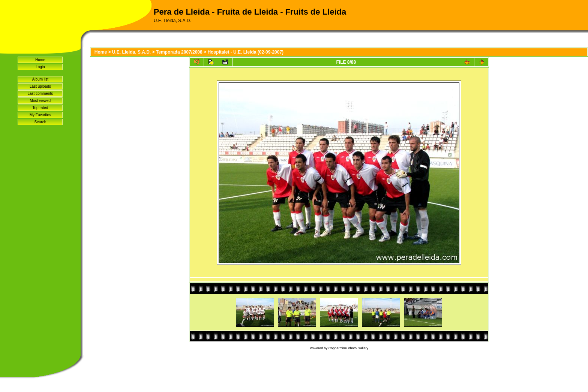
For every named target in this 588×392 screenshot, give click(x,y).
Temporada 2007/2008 (179, 52)
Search (40, 122)
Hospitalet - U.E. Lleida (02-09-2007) (245, 52)
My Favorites (40, 115)
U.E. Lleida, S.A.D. (131, 52)
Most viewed (40, 101)
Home (40, 60)
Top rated (40, 108)
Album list (40, 79)
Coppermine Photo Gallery (348, 348)
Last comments (40, 94)
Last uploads (40, 86)
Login (40, 67)
